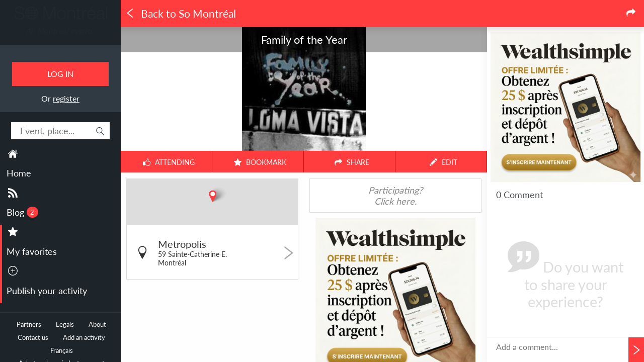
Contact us (33, 338)
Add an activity (84, 338)
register (66, 98)
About (97, 325)
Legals (65, 325)
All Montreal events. (60, 31)
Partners (29, 325)
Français (62, 351)
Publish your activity (47, 291)
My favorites (32, 251)
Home (19, 173)
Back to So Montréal (181, 14)
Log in (60, 74)
